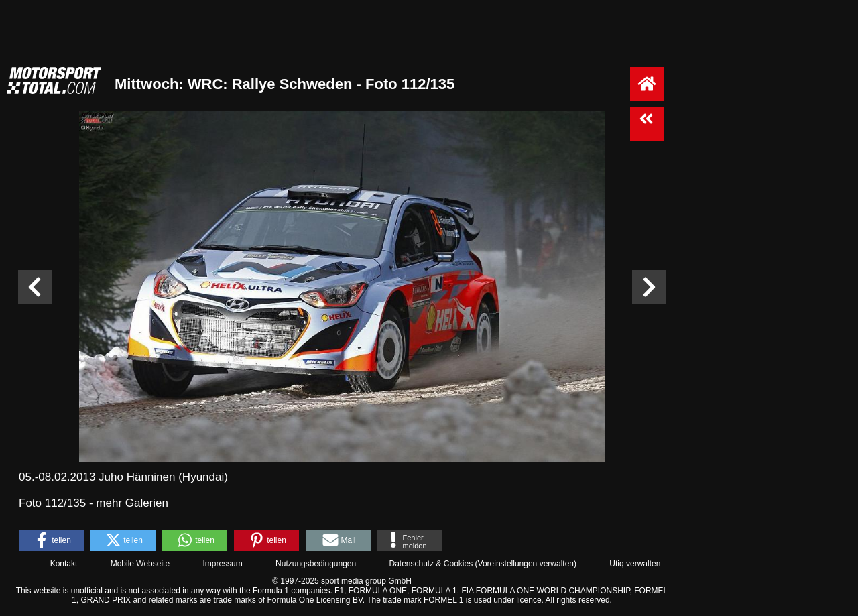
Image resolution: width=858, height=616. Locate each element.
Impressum (222, 564)
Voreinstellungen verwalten (526, 564)
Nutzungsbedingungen (316, 564)
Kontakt (64, 564)
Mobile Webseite (140, 564)
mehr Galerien (132, 503)
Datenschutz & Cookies (431, 564)
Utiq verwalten (635, 564)
